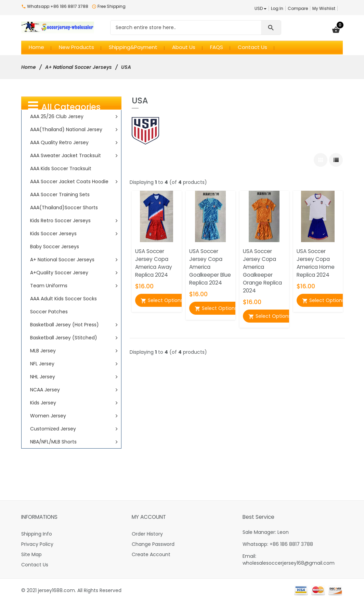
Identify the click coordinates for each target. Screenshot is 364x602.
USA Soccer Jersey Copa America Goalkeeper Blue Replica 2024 (210, 267)
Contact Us (35, 565)
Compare (298, 8)
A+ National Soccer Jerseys (79, 67)
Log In (277, 8)
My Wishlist (324, 8)
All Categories (64, 106)
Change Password (153, 544)
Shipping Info (37, 534)
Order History (147, 534)
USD (261, 8)
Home (29, 67)
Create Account (151, 554)
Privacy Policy (37, 544)
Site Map (31, 554)
